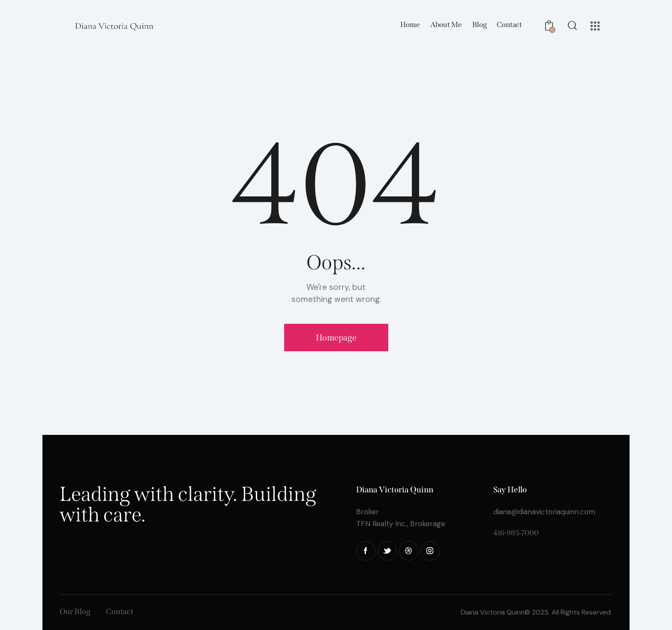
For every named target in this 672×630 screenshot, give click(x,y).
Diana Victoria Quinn (493, 612)
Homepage (336, 338)
